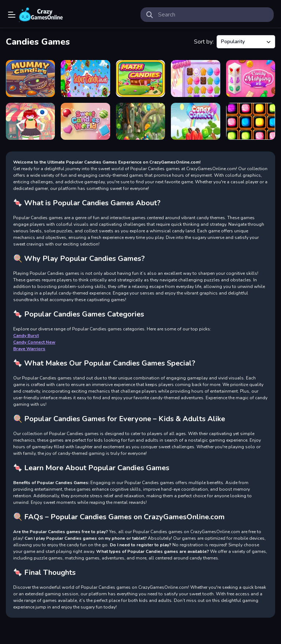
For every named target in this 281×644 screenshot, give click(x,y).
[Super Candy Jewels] (85, 78)
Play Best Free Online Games (41, 15)
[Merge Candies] (30, 121)
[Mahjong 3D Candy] (251, 78)
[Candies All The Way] (251, 121)
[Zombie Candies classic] (30, 78)
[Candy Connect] (195, 121)
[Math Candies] (140, 78)
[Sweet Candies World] (85, 121)
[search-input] (213, 15)
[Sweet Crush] (195, 78)
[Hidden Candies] (140, 121)
